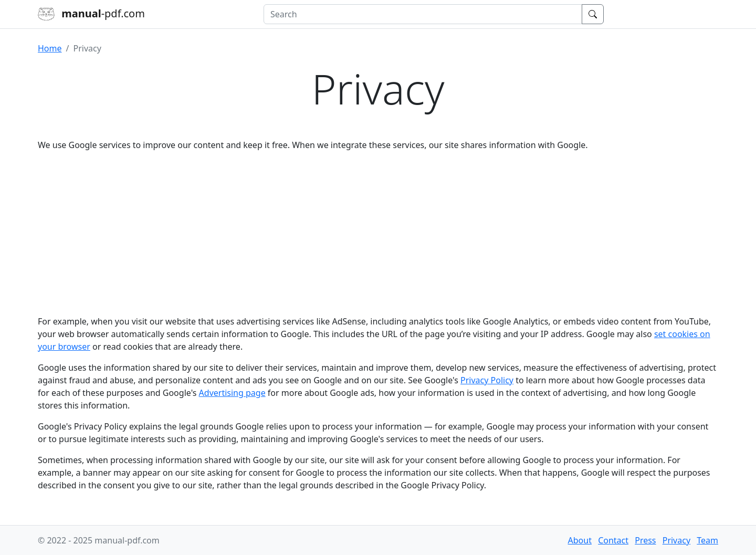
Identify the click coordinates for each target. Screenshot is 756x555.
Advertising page (232, 393)
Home (50, 48)
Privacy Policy (487, 380)
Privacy (676, 540)
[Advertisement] (378, 233)
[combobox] (423, 14)
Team (707, 540)
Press (645, 540)
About (580, 540)
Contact (613, 540)
